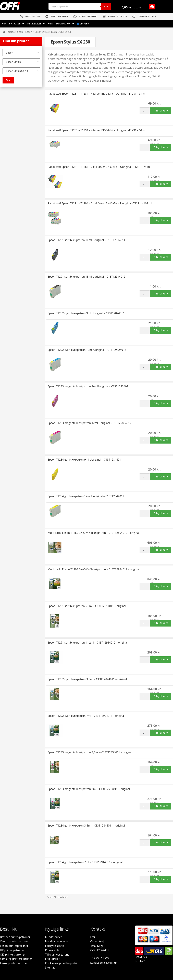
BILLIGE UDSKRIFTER (118, 16)
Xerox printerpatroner (14, 963)
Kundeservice (54, 937)
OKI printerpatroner (13, 955)
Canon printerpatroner (14, 941)
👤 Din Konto (83, 24)
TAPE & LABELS (34, 24)
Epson (29, 32)
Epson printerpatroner (14, 946)
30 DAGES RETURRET (88, 16)
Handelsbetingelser (57, 941)
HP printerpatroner (12, 950)
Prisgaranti (52, 950)
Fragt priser (52, 959)
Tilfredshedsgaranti (57, 955)
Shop (20, 32)
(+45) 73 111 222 (33, 16)
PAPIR (50, 24)
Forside (11, 32)
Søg (106, 6)
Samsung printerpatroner (16, 959)
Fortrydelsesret (55, 946)
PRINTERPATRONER (11, 24)
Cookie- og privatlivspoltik (61, 963)
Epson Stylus (42, 32)
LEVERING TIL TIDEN (147, 16)
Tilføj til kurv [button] (161, 111)
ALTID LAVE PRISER (59, 16)
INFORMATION (63, 24)
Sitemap (50, 968)
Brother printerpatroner (15, 937)
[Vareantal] (145, 111)
